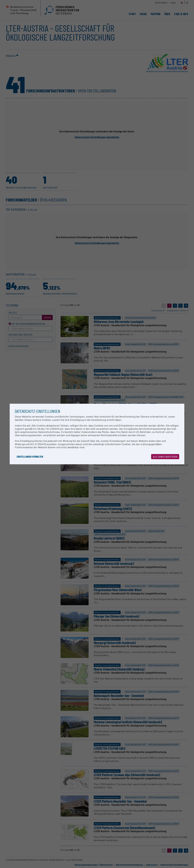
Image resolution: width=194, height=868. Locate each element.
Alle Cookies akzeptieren (165, 457)
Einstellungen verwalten (30, 457)
